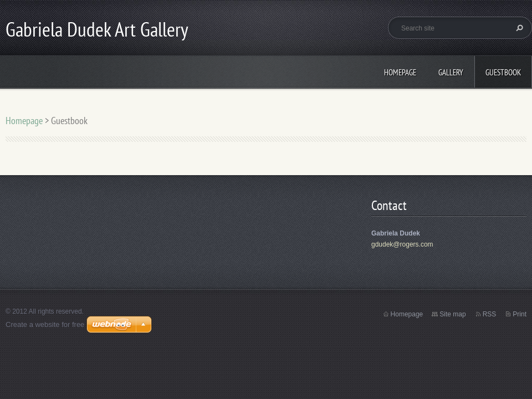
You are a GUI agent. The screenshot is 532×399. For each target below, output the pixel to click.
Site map (452, 314)
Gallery (451, 72)
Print (520, 314)
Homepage (400, 72)
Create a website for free (45, 324)
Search (518, 28)
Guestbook (503, 72)
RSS (490, 314)
